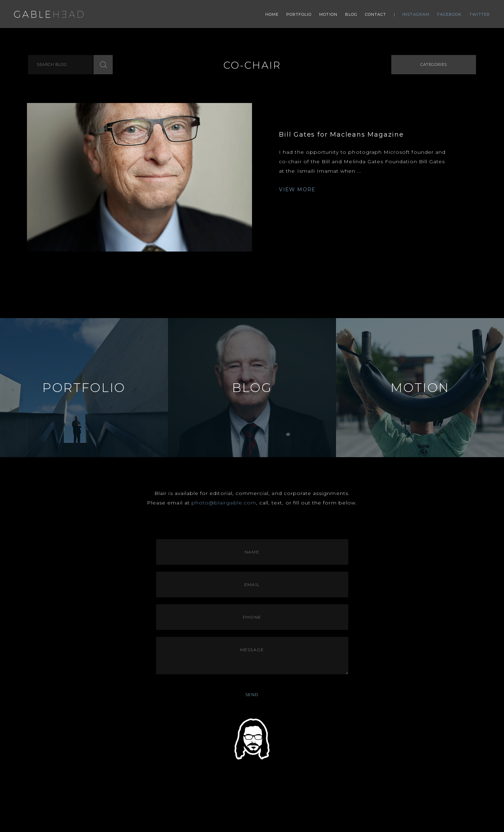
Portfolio (299, 14)
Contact (376, 14)
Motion (328, 14)
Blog (351, 14)
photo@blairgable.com (224, 503)
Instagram (416, 14)
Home (272, 14)
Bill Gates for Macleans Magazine (341, 135)
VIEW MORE (297, 190)
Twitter (480, 14)
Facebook (450, 14)
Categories (434, 64)
